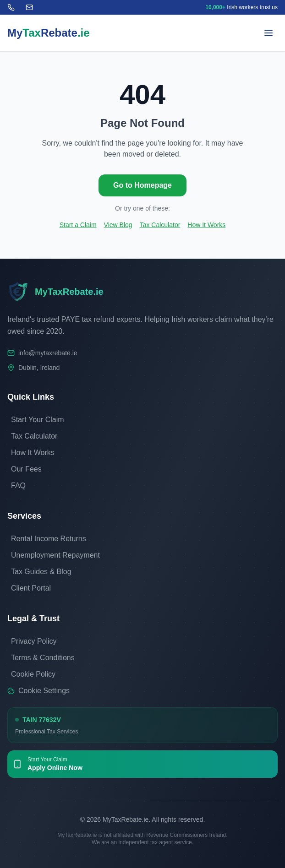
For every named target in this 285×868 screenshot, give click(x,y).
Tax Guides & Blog (41, 572)
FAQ (18, 486)
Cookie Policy (33, 674)
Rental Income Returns (49, 539)
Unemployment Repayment (55, 555)
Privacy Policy (34, 641)
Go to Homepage (142, 185)
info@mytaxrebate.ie (48, 353)
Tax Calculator (160, 225)
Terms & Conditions (43, 658)
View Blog (118, 225)
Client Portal (31, 588)
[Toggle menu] (269, 33)
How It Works (206, 225)
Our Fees (26, 469)
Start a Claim (78, 225)
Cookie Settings (38, 691)
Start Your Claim (38, 420)
